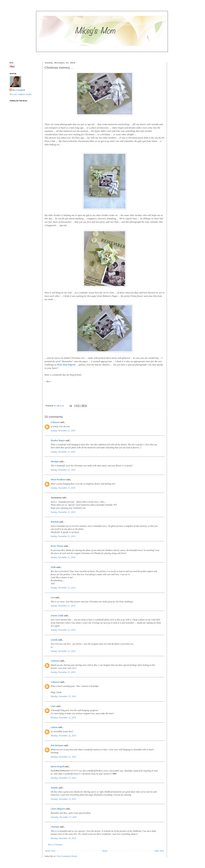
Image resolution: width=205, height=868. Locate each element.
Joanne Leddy (57, 616)
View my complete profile (21, 94)
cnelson (54, 727)
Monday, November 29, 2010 (63, 838)
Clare (53, 706)
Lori (53, 598)
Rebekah (55, 522)
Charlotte (55, 827)
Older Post (159, 851)
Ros (56, 406)
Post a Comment (55, 845)
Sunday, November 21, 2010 (63, 431)
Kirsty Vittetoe (57, 546)
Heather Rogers (58, 440)
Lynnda (54, 640)
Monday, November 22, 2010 (63, 696)
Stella (53, 567)
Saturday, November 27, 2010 (64, 817)
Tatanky (54, 788)
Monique (55, 461)
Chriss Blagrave (58, 809)
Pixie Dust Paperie (66, 365)
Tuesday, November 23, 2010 (63, 778)
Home (105, 851)
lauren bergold (57, 766)
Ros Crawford (19, 90)
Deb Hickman (57, 745)
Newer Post (50, 851)
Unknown (55, 422)
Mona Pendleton (58, 480)
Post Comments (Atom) (67, 856)
